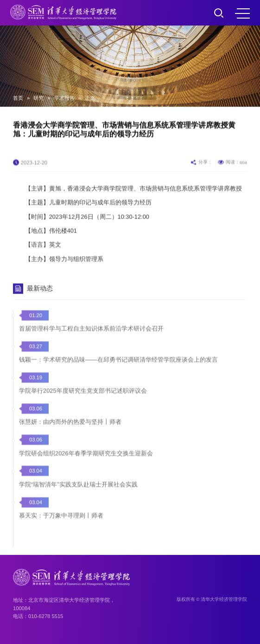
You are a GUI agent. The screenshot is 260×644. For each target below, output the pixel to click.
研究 (38, 98)
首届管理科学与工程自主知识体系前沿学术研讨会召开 (91, 339)
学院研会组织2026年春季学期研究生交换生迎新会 (86, 464)
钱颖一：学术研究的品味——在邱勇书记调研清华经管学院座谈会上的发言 (118, 370)
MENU (242, 13)
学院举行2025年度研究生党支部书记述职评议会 (83, 402)
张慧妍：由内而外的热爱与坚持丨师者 (70, 433)
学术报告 (64, 98)
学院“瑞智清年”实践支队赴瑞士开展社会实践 (78, 495)
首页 (18, 98)
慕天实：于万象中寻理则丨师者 (61, 526)
